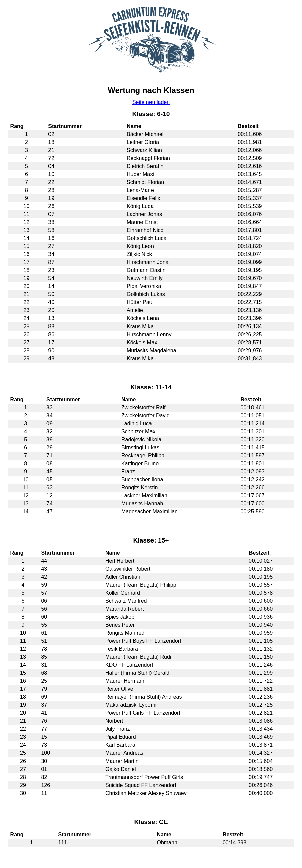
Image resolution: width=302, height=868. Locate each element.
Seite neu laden (151, 102)
